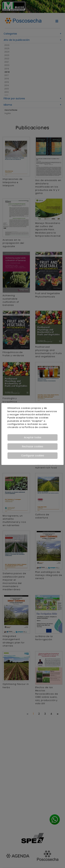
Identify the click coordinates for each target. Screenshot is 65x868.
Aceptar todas (33, 437)
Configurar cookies (33, 456)
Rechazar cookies (33, 446)
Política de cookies (36, 427)
